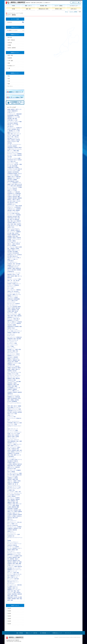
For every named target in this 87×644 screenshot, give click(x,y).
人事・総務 (10, 61)
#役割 (15, 469)
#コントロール (10, 175)
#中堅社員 (15, 545)
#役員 (14, 513)
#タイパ (14, 204)
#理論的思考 (10, 339)
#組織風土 (10, 265)
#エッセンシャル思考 (12, 155)
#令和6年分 (10, 264)
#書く (20, 195)
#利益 (16, 218)
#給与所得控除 (16, 172)
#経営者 (17, 547)
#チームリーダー (16, 265)
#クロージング (16, 486)
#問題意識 (16, 285)
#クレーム (15, 443)
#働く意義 (15, 119)
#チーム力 (10, 307)
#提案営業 (15, 189)
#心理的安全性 (10, 267)
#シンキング (17, 408)
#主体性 (9, 111)
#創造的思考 (19, 186)
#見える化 (19, 522)
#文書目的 (10, 197)
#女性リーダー (19, 504)
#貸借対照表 (14, 594)
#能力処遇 (16, 115)
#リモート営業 (14, 414)
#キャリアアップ (18, 331)
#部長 (16, 313)
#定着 (18, 385)
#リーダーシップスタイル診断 (14, 158)
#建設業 (9, 437)
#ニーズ (17, 391)
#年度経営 (10, 463)
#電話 (19, 557)
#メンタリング (10, 544)
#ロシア (15, 171)
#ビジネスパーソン (11, 128)
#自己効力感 (10, 160)
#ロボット (16, 282)
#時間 (9, 406)
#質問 (15, 455)
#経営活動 (10, 143)
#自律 (15, 186)
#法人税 (15, 597)
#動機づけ (10, 359)
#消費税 (9, 599)
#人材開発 (10, 490)
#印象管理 (19, 238)
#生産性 (9, 496)
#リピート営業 (10, 300)
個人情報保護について (45, 633)
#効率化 (9, 516)
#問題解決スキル (11, 397)
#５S (17, 588)
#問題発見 (10, 356)
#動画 (16, 430)
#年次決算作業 (16, 253)
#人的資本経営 (17, 207)
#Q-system (16, 291)
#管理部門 (15, 146)
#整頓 (18, 151)
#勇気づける (16, 423)
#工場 (12, 577)
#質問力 (19, 368)
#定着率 (16, 297)
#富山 (14, 490)
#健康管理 (10, 363)
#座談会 (9, 291)
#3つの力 (18, 201)
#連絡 (9, 316)
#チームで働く (16, 125)
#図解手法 (10, 360)
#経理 (20, 510)
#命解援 (19, 406)
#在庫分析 (17, 304)
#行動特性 (17, 498)
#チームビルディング (12, 342)
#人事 (20, 528)
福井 (9, 84)
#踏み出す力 (15, 256)
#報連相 (14, 562)
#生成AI (14, 284)
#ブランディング (14, 429)
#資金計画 (10, 518)
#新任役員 (17, 467)
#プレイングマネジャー (12, 314)
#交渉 (9, 276)
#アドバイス (15, 409)
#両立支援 (10, 180)
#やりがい (16, 267)
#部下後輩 (18, 264)
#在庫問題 (16, 327)
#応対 (19, 218)
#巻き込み (17, 213)
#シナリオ (19, 455)
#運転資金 (18, 378)
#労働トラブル (10, 434)
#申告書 (20, 206)
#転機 (9, 109)
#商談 (18, 573)
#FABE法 (9, 374)
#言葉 (9, 452)
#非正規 (9, 362)
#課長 (15, 385)
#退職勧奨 (18, 232)
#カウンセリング (17, 134)
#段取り (19, 447)
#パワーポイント (11, 551)
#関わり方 (18, 369)
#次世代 (9, 129)
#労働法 (9, 565)
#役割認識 (16, 357)
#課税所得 (19, 323)
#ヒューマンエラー (16, 590)
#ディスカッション (11, 470)
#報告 (19, 314)
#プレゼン (20, 574)
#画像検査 (15, 389)
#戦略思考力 (10, 385)
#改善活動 (10, 317)
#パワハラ (19, 565)
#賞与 (9, 400)
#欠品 (16, 195)
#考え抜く (10, 125)
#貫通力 (13, 369)
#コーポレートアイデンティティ (14, 145)
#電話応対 (10, 562)
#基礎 (14, 479)
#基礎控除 (10, 172)
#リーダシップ (17, 242)
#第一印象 (10, 219)
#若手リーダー (19, 109)
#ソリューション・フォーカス (14, 273)
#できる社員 (17, 495)
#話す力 (15, 406)
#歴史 (13, 233)
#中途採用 (16, 148)
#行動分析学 (10, 411)
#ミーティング (14, 571)
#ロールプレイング (11, 337)
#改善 (14, 588)
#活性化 (9, 450)
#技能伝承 (13, 576)
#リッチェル (10, 282)
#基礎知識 (15, 360)
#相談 (15, 316)
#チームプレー (16, 377)
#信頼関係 (10, 371)
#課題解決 (18, 210)
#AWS (21, 556)
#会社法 (9, 310)
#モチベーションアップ (12, 580)
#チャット (19, 284)
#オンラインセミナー (12, 447)
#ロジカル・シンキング (12, 279)
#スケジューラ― (11, 206)
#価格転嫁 (10, 178)
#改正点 (14, 135)
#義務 (21, 441)
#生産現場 (10, 536)
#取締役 (13, 550)
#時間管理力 (10, 383)
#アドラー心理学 (11, 213)
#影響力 (9, 369)
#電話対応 (10, 479)
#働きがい (10, 244)
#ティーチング (10, 556)
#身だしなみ (13, 221)
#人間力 (9, 149)
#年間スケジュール (16, 250)
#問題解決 (10, 588)
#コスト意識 (10, 161)
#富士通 (18, 281)
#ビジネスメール (18, 493)
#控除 (16, 206)
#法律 (18, 534)
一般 (9, 68)
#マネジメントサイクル (16, 149)
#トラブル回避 (10, 460)
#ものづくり (10, 593)
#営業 (15, 573)
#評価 (14, 504)
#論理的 (9, 227)
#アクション (10, 319)
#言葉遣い (10, 239)
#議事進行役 (10, 394)
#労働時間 (18, 470)
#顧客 (9, 446)
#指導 (16, 349)
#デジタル (10, 548)
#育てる (9, 322)
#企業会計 (20, 160)
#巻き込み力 (10, 357)
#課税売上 (10, 200)
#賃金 (14, 563)
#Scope (13, 328)
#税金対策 (10, 325)
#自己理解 (18, 382)
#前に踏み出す (10, 126)
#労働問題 (20, 512)
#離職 (16, 386)
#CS (8, 559)
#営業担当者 (19, 337)
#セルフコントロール (12, 489)
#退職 (17, 563)
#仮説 (15, 339)
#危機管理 (10, 484)
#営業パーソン (10, 415)
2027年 (9, 608)
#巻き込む (17, 137)
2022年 (9, 621)
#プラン (9, 323)
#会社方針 (10, 351)
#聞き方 (14, 475)
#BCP (17, 236)
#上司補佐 (14, 516)
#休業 (14, 365)
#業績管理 (15, 560)
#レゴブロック (10, 343)
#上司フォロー (16, 359)
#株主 (19, 360)
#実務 (14, 502)
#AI (19, 388)
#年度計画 (16, 461)
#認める (18, 200)
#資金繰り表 (10, 380)
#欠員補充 (16, 167)
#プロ (20, 183)
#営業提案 (10, 392)
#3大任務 (9, 233)
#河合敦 (9, 235)
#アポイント (10, 444)
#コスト (14, 178)
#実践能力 (10, 333)
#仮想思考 (20, 392)
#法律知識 (10, 365)
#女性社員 (10, 545)
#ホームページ (10, 432)
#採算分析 (20, 567)
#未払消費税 (15, 252)
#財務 (16, 512)
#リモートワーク (11, 336)
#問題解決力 (10, 478)
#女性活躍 (15, 307)
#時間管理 (10, 204)
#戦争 (19, 171)
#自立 (15, 466)
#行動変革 (13, 140)
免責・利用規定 (20, 633)
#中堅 (12, 455)
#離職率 (9, 177)
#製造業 (9, 550)
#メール (20, 460)
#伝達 (16, 163)
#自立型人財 (14, 368)
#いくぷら (10, 183)
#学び (14, 264)
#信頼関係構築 (16, 299)
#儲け (19, 216)
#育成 (20, 349)
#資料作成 (15, 464)
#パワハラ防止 (10, 331)
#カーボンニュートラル (12, 330)
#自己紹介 (15, 371)
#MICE (12, 316)
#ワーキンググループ (12, 438)
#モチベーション (18, 544)
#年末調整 (16, 508)
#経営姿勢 (10, 443)
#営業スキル (10, 482)
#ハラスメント (10, 567)
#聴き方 (17, 559)
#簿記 (15, 593)
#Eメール (20, 276)
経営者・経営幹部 (12, 48)
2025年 (9, 613)
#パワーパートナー (17, 411)
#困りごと (16, 259)
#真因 (13, 311)
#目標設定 (10, 504)
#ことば (16, 226)
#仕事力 (13, 437)
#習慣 (9, 140)
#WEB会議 (18, 397)
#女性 (9, 472)
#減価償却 (20, 198)
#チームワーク (10, 579)
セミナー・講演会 (73, 12)
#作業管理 (20, 515)
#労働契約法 (10, 453)
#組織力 (9, 184)
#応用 (17, 479)
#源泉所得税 (10, 597)
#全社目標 (15, 216)
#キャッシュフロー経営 (12, 476)
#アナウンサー (10, 164)
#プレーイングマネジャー (13, 542)
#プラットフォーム (11, 418)
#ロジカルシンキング (12, 553)
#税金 (21, 599)
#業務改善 (10, 590)
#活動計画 (15, 333)
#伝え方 (19, 553)
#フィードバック (16, 356)
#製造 (15, 591)
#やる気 (9, 401)
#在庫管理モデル (11, 193)
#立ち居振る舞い (16, 219)
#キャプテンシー (11, 375)
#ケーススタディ (11, 492)
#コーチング (10, 574)
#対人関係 (10, 256)
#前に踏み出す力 (11, 203)
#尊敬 (9, 134)
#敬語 (9, 221)
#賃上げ (13, 177)
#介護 (9, 226)
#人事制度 (13, 472)
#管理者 (9, 386)
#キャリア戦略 (18, 122)
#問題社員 (17, 230)
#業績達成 (16, 123)
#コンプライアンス (11, 533)
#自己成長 (10, 138)
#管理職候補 (14, 401)
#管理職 (9, 541)
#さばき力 (14, 142)
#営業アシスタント (15, 446)
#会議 (9, 571)
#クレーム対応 (10, 288)
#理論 (14, 378)
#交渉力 (9, 142)
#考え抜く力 (10, 258)
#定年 (13, 362)
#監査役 (9, 250)
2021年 (9, 624)
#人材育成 (10, 557)
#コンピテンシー (11, 498)
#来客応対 (19, 221)
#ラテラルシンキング (12, 154)
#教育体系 (15, 557)
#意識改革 (19, 466)
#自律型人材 (19, 128)
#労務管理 (10, 563)
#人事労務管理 (10, 456)
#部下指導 (10, 412)
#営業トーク (10, 190)
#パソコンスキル (17, 554)
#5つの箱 (9, 166)
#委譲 (21, 164)
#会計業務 (10, 252)
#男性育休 (16, 175)
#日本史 (17, 233)
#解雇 (20, 563)
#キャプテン (18, 375)
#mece (13, 227)
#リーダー (16, 577)
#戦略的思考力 (15, 111)
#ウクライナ (10, 171)
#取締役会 (13, 249)
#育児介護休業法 (11, 181)
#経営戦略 (14, 129)
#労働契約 (19, 527)
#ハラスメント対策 (16, 363)
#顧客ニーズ (10, 259)
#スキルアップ (19, 452)
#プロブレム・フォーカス (13, 212)
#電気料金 (18, 290)
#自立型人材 (10, 469)
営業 (9, 63)
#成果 (14, 268)
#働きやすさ (10, 519)
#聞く (13, 137)
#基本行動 (19, 585)
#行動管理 (15, 392)
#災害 (14, 236)
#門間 (16, 424)
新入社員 (10, 37)
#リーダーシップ (11, 547)
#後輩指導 (10, 570)
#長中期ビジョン (11, 349)
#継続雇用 (10, 210)
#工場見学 (17, 435)
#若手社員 (10, 487)
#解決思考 (10, 275)
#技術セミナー (10, 531)
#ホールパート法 (17, 372)
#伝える (9, 245)
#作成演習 (20, 322)
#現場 (18, 591)
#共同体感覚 (10, 423)
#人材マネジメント (11, 209)
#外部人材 (20, 169)
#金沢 (20, 487)
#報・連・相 (15, 484)
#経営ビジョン (16, 463)
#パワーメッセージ (11, 458)
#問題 (9, 596)
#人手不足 (10, 169)
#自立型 (16, 311)
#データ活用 (17, 434)
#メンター (18, 513)
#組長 (14, 244)
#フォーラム (18, 294)
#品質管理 (15, 515)
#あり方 (9, 270)
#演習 (16, 343)
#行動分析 (18, 244)
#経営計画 (10, 560)
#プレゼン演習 (15, 374)
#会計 (9, 499)
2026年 (9, 611)
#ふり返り (16, 120)
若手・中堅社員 (11, 40)
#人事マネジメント (11, 112)
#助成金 (14, 238)
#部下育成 (16, 579)
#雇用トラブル (10, 512)
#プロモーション (18, 432)
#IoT (17, 562)
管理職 (9, 45)
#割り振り (16, 164)
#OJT (8, 576)
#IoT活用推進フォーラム (13, 388)
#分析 (9, 429)
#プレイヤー (15, 187)
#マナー (19, 489)
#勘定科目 (10, 278)
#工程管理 (10, 515)
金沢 (9, 79)
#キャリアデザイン (11, 382)
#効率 (18, 135)
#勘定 (15, 380)
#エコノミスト (10, 424)
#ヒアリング (10, 486)
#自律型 (17, 437)
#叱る (13, 184)
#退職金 (12, 400)
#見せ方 (9, 137)
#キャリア (10, 505)
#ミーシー (10, 187)
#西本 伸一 (10, 281)
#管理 (17, 502)
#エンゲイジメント (11, 215)
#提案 (15, 444)
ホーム (66, 12)
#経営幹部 (15, 548)
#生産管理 (10, 530)
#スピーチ (16, 440)
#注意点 (19, 398)
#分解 (19, 279)
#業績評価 (14, 507)
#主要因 (9, 311)
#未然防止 (13, 452)
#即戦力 (20, 148)
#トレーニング (16, 317)
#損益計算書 (10, 466)
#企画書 (9, 507)
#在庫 (9, 591)
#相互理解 (19, 339)
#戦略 (14, 351)
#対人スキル (10, 377)
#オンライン (10, 573)
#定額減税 (10, 238)
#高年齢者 (18, 209)
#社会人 (14, 201)
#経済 (21, 423)
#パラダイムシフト (11, 114)
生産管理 (10, 58)
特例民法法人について (57, 633)
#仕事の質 (19, 255)
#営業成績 (14, 245)
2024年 (9, 616)
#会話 (16, 247)
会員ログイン (75, 2)
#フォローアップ (11, 366)
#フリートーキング (16, 239)
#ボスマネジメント (11, 287)
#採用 (13, 386)
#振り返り (17, 366)
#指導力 (15, 383)
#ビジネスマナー (11, 583)
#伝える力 (10, 525)
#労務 (18, 310)
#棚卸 (19, 197)
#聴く (9, 249)
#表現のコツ (14, 322)
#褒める (14, 200)
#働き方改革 (15, 518)
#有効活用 (19, 155)
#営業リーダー (15, 524)
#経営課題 (18, 215)
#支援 (18, 142)
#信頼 (20, 409)
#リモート (20, 548)
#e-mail (16, 300)
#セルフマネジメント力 (12, 353)
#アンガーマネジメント (12, 305)
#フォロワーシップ (11, 293)
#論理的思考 (10, 554)
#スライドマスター (11, 302)
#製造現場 (15, 530)
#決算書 (9, 594)
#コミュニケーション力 (12, 345)
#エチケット (15, 586)
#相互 (12, 134)
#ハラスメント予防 (11, 417)
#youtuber (9, 241)
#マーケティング (11, 430)
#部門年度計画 (10, 218)
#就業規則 (16, 528)
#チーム (9, 524)
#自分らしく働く (16, 275)
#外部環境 (19, 270)
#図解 (18, 507)
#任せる (15, 160)
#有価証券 (10, 198)
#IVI (12, 291)
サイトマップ (68, 633)
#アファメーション (16, 132)
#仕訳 (19, 560)
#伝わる (12, 226)
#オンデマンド (10, 297)
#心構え (9, 449)
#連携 (14, 294)
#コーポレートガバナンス (13, 473)
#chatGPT (9, 284)
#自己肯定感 (10, 123)
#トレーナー (19, 444)
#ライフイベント (11, 122)
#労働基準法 (10, 528)
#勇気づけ (10, 409)
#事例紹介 (14, 496)
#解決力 (9, 132)
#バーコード (15, 296)
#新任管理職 (15, 166)
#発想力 (9, 308)
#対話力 (18, 354)
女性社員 (10, 43)
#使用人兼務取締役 (11, 441)
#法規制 (17, 249)
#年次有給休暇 (14, 398)
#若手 (21, 450)
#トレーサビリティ (11, 290)
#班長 (18, 449)
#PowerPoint (15, 525)
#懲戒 (9, 398)
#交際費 (14, 325)
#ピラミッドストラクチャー (13, 229)
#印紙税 (15, 596)
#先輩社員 (14, 449)
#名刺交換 (10, 222)
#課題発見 (14, 310)
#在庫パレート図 (11, 195)
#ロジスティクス (11, 304)
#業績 (16, 276)
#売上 (15, 161)
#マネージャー (10, 493)
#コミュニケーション (12, 585)
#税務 (18, 599)
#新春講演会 (14, 235)
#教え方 (18, 319)
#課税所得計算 (10, 327)
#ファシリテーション (17, 570)
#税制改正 (18, 499)
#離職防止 (10, 296)
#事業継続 (10, 236)
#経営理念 (17, 400)
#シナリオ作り (16, 320)
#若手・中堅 (18, 492)
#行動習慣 (18, 140)
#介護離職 (15, 180)
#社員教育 (16, 556)
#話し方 (15, 574)
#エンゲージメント (11, 354)
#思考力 (18, 129)
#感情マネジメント (16, 222)
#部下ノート (10, 151)
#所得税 (13, 308)
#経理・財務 (10, 600)
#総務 (16, 567)
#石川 (9, 420)
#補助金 (14, 241)
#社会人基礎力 (10, 408)
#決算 (9, 414)
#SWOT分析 (10, 510)
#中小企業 (10, 475)
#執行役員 (18, 308)
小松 (9, 81)
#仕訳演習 (15, 412)
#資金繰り (19, 593)
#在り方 (20, 174)
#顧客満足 (12, 559)
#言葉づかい (10, 481)
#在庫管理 (14, 450)
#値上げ (18, 178)
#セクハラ (14, 565)
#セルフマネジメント (12, 522)
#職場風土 (10, 268)
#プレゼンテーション (12, 527)
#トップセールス (11, 247)
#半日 (13, 435)
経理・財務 (10, 55)
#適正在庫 (17, 192)
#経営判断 (10, 568)
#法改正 (17, 181)
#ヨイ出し (10, 135)
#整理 (15, 151)
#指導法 (19, 307)
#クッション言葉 (16, 117)
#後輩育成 (10, 320)
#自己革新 (14, 270)
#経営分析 (20, 464)
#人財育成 (10, 464)
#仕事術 (20, 187)
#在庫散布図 (18, 193)
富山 (9, 76)
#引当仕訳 (10, 253)
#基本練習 (10, 119)
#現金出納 (15, 197)
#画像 (20, 562)
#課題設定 (10, 378)
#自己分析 (10, 201)
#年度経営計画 (10, 271)
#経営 (17, 550)
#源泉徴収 (14, 599)
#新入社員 (10, 582)
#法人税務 (20, 597)
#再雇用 (16, 362)
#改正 (19, 333)
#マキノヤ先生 (10, 242)
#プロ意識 (10, 586)
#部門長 (9, 435)
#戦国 (19, 235)
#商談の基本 (19, 475)
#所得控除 (16, 510)
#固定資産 (15, 198)
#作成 (17, 351)
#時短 (16, 203)
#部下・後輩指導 (11, 230)
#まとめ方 (10, 294)
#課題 (12, 596)
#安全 (9, 577)
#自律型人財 (18, 268)
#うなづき (10, 189)
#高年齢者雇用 (10, 115)
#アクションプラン (11, 348)
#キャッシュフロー (16, 568)
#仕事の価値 (10, 120)
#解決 (21, 327)
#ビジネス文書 (10, 495)
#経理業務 (20, 412)
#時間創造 (19, 154)
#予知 (17, 501)
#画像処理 (10, 389)
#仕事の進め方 (10, 261)
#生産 (12, 591)
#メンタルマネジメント (12, 262)
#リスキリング (10, 285)
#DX (13, 536)
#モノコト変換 (16, 131)
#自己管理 (10, 157)
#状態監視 (13, 501)
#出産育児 (19, 224)
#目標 (12, 224)
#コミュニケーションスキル (13, 395)
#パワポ (18, 293)
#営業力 (19, 481)
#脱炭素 (9, 328)
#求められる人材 (18, 184)
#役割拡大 (13, 109)
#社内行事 (10, 146)
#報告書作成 (10, 461)
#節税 (18, 450)
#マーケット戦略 (11, 391)
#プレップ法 (10, 372)
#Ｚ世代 (15, 190)
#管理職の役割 (10, 167)
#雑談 (20, 226)
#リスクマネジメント (12, 534)
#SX (14, 281)
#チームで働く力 (17, 258)
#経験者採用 (10, 148)
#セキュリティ (10, 440)
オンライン (10, 86)
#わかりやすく (10, 313)
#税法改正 (13, 499)
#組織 (20, 473)
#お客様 (20, 247)
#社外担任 (10, 513)
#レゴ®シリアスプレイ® (13, 340)
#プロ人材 (15, 169)
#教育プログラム (11, 467)
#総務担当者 (16, 482)
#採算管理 (20, 594)
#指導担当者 (10, 299)
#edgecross (19, 418)
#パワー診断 (10, 186)
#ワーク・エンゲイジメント (13, 421)
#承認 (15, 319)
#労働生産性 (18, 177)
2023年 (9, 619)
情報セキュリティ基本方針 (32, 633)
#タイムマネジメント (12, 521)
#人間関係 (16, 478)
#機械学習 (10, 502)
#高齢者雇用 (19, 114)
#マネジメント (16, 582)
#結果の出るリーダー (12, 255)
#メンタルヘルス (11, 334)
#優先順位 (19, 316)
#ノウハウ (18, 576)
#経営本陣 (10, 216)
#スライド (14, 323)
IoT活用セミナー (11, 66)
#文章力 (16, 460)
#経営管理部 (10, 508)
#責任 (17, 441)
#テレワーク (15, 487)
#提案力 (15, 481)
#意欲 (9, 224)
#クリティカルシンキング (13, 152)
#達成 (15, 224)
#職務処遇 (10, 117)
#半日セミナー (10, 207)
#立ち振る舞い (16, 453)
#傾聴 (14, 505)
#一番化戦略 (10, 131)
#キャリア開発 (10, 346)
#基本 (12, 406)
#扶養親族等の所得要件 (12, 174)
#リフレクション (16, 138)
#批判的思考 (15, 183)
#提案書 (17, 505)
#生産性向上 (19, 516)
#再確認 (9, 368)
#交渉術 (12, 276)
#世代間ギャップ (11, 192)
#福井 (9, 455)
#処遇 (14, 210)
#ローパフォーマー (11, 232)
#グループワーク (11, 163)
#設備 (9, 501)
